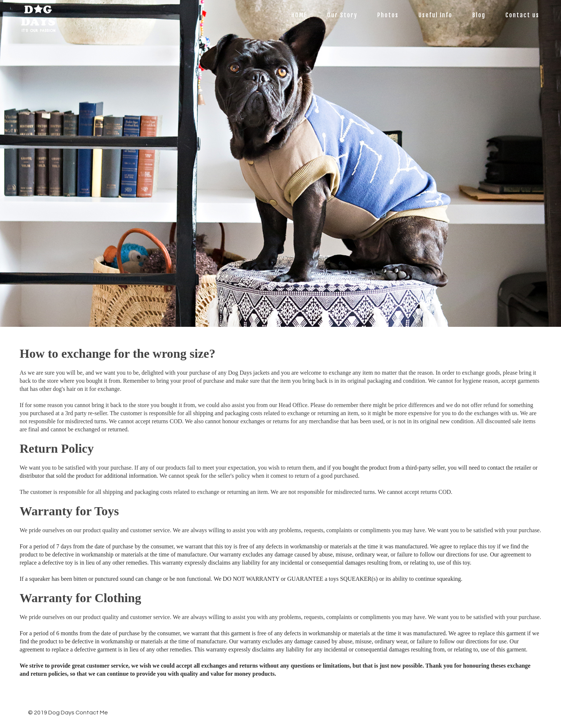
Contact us (522, 15)
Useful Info (435, 15)
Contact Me (92, 713)
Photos (388, 15)
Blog (479, 15)
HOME (299, 15)
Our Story (342, 15)
